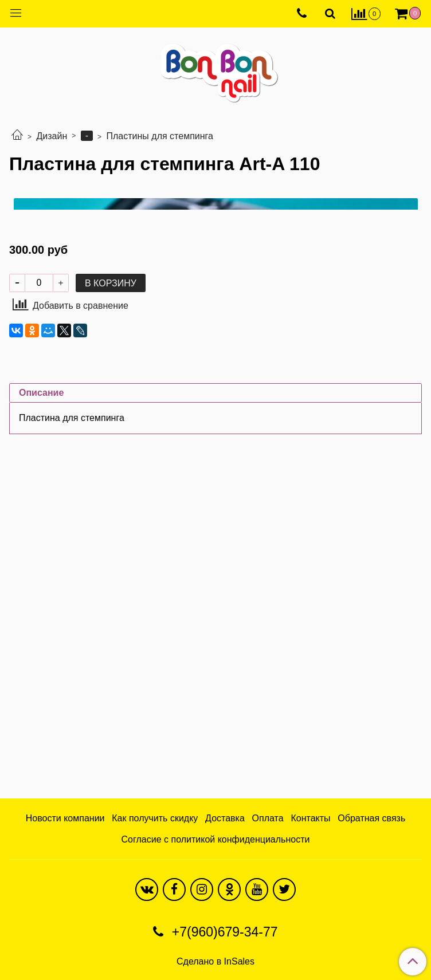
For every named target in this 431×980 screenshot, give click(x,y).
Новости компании (65, 818)
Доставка (225, 818)
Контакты (310, 818)
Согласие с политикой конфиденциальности (216, 839)
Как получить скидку (155, 818)
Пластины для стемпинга (160, 136)
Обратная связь (371, 818)
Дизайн (52, 136)
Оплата (268, 818)
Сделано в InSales (215, 962)
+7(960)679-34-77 (223, 932)
